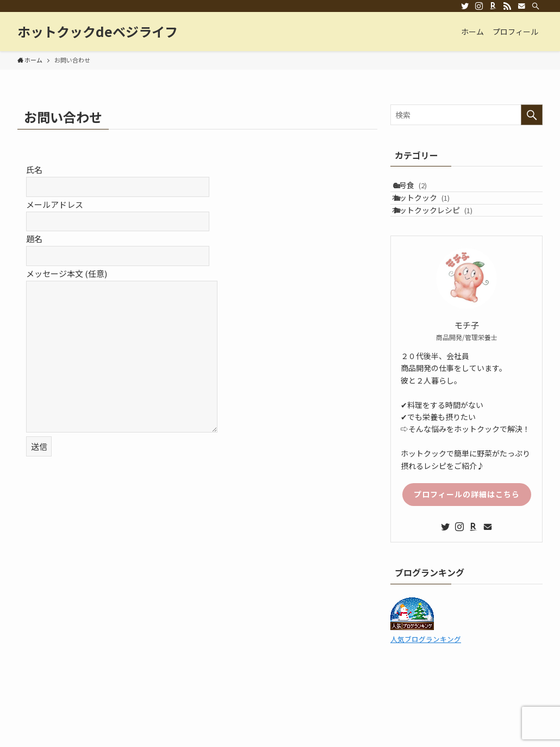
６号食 (419, 190)
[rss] (507, 6)
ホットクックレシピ (442, 236)
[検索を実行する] (532, 115)
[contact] (521, 6)
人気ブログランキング (426, 670)
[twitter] (465, 6)
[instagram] (479, 6)
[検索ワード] (466, 115)
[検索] (536, 6)
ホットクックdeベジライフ (98, 32)
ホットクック (431, 213)
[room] (493, 6)
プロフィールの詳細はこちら (467, 525)
